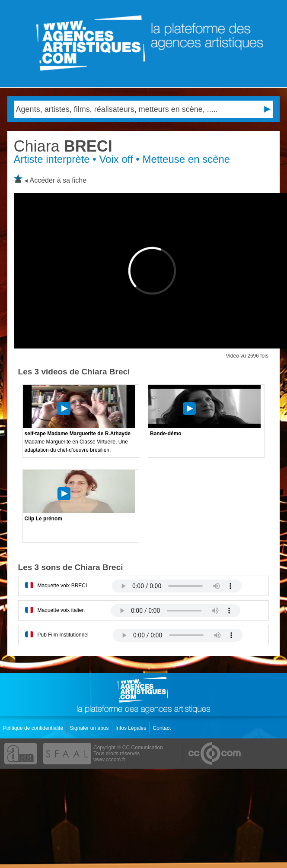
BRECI (63, 146)
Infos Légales (132, 728)
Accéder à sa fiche (58, 180)
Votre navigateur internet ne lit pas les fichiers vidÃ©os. (177, 586)
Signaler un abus (90, 728)
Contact (163, 728)
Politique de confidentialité (34, 728)
